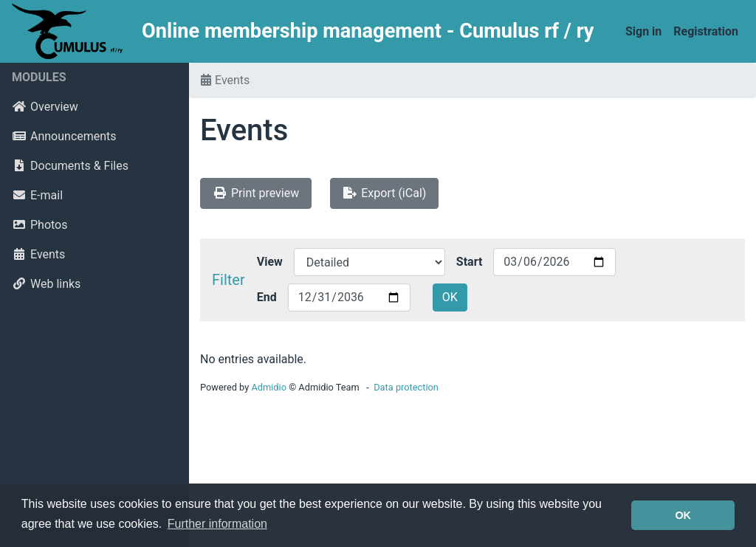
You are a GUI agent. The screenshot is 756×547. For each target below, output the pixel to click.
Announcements (64, 136)
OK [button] (683, 515)
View (270, 262)
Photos (40, 225)
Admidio (269, 387)
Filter (228, 280)
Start (470, 262)
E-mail (37, 195)
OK (450, 297)
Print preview (256, 193)
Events (38, 254)
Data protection (406, 387)
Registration (706, 31)
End (267, 297)
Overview (45, 107)
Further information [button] (217, 524)
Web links (46, 284)
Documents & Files (70, 166)
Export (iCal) (384, 193)
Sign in (643, 31)
